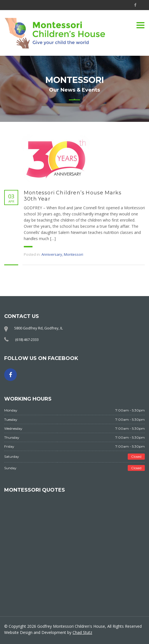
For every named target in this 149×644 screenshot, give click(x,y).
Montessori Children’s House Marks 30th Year (73, 196)
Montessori (74, 254)
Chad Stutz (82, 632)
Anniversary (52, 254)
